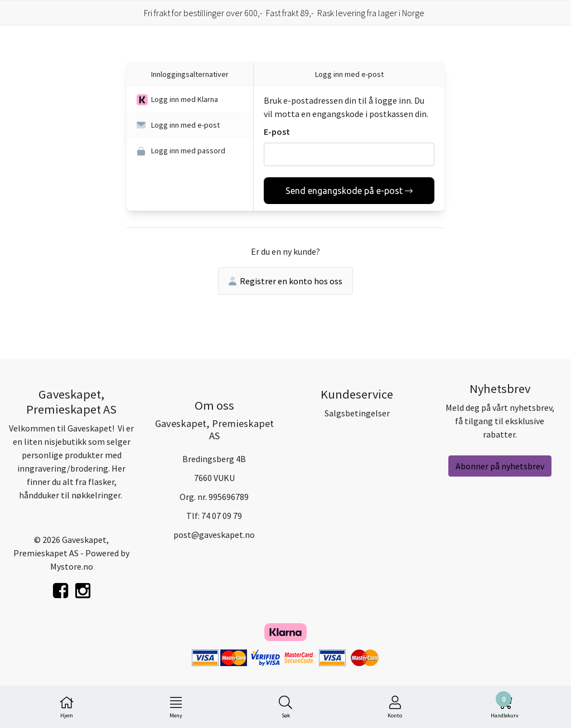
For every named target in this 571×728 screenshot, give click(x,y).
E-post (277, 132)
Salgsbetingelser (357, 413)
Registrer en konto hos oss (285, 281)
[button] (190, 100)
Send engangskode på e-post (349, 191)
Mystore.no (72, 566)
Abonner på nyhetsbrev (500, 466)
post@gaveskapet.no (214, 535)
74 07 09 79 (222, 516)
